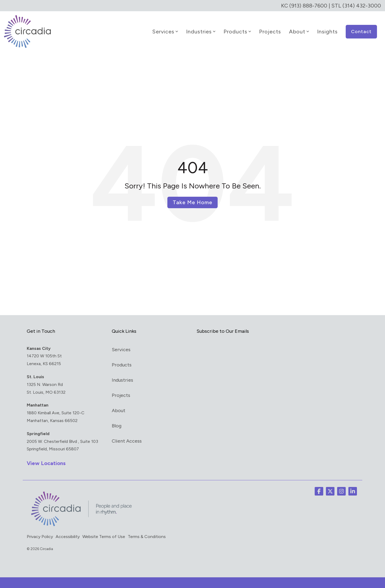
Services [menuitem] (121, 350)
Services (165, 32)
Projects (270, 32)
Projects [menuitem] (121, 395)
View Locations (46, 463)
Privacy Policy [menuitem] (40, 537)
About (299, 32)
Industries (201, 32)
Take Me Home (192, 202)
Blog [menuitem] (117, 426)
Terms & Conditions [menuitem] (147, 537)
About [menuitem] (119, 411)
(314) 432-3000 (362, 6)
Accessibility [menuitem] (68, 537)
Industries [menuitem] (122, 380)
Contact (361, 32)
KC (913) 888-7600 (304, 6)
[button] (319, 491)
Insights (327, 32)
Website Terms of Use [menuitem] (104, 537)
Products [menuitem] (122, 365)
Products (237, 32)
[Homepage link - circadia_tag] (80, 526)
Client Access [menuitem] (127, 441)
